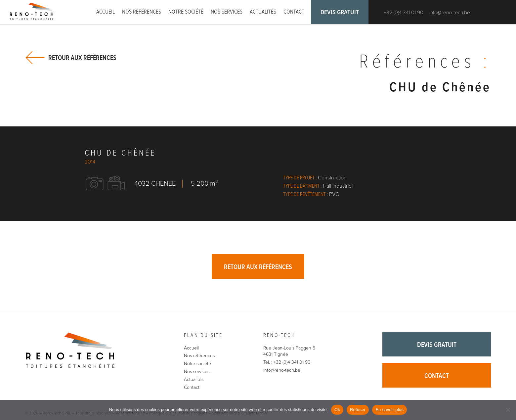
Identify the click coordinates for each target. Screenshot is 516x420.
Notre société (186, 12)
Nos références (142, 12)
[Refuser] (508, 410)
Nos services (227, 12)
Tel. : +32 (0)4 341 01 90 (287, 363)
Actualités (263, 12)
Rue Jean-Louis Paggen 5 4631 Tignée (289, 352)
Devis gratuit (341, 13)
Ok (337, 410)
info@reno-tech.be (451, 13)
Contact (294, 12)
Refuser (358, 410)
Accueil (106, 12)
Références (423, 63)
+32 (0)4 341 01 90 (405, 13)
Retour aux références (82, 58)
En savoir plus (389, 410)
